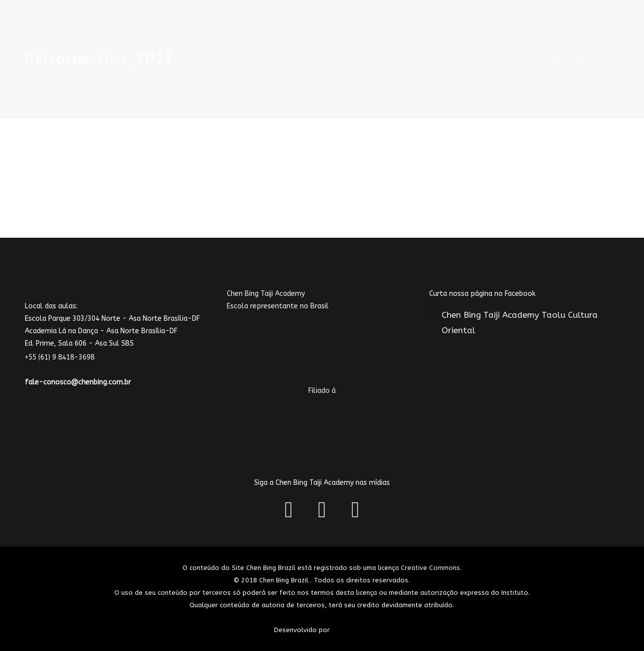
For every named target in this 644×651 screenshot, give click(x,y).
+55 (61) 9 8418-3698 (66, 357)
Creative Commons (430, 568)
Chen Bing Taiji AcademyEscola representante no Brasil (295, 331)
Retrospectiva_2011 (586, 56)
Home (522, 56)
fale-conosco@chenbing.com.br (78, 382)
